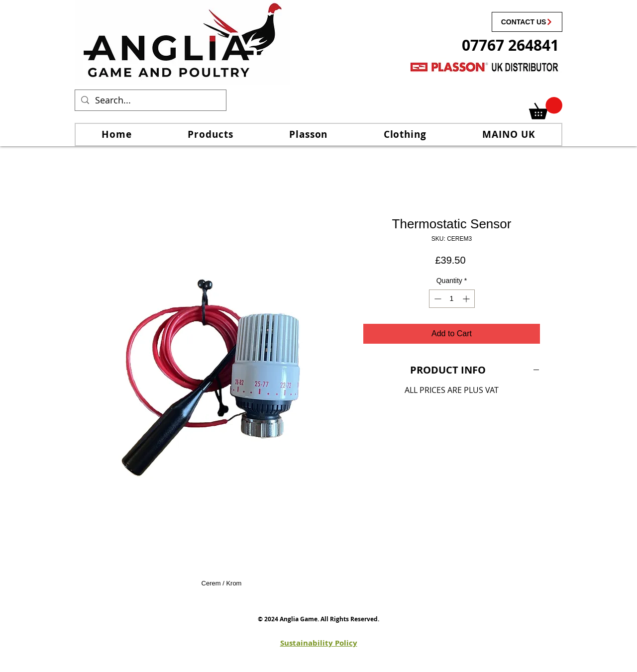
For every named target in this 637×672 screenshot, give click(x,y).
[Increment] (467, 299)
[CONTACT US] (527, 22)
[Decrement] (437, 299)
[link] (546, 108)
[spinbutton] (452, 299)
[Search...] (150, 100)
